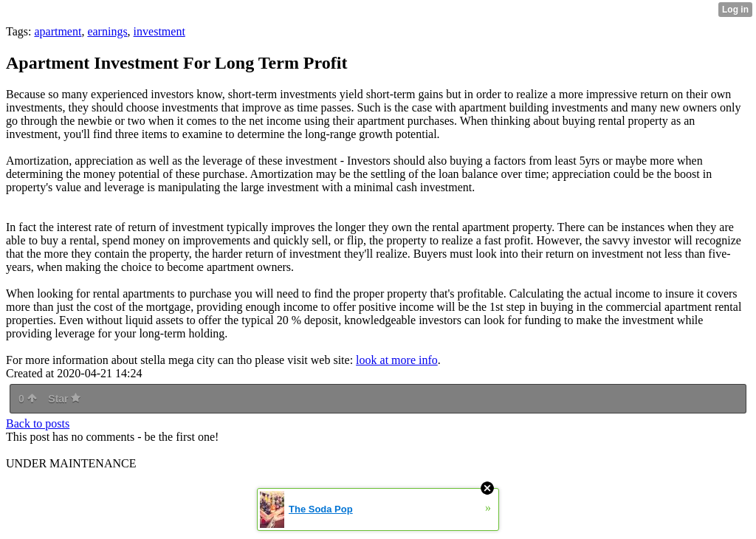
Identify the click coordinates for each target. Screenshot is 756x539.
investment (159, 31)
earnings (107, 31)
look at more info (397, 360)
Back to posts (38, 423)
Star (64, 399)
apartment (58, 31)
